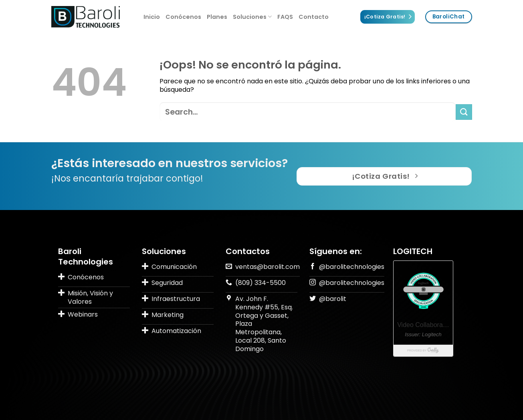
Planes (217, 17)
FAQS (285, 17)
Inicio (152, 17)
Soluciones (252, 17)
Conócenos (183, 17)
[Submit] (464, 112)
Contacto (314, 17)
